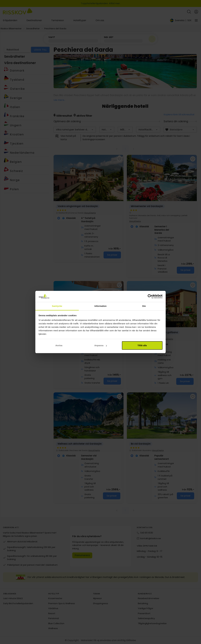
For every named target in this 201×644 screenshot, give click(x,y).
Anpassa (101, 345)
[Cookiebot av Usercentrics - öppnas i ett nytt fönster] (150, 297)
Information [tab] (100, 306)
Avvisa (59, 345)
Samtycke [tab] (57, 306)
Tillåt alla (142, 345)
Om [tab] (144, 306)
